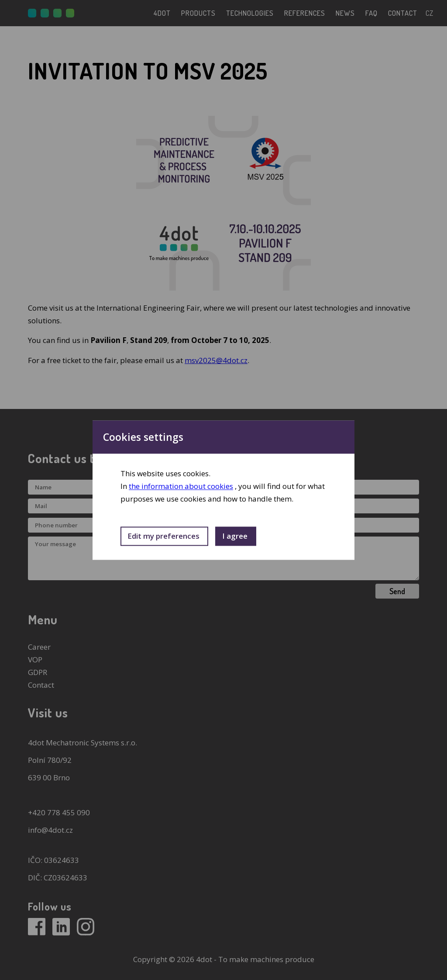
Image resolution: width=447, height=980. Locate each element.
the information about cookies (181, 487)
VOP (35, 660)
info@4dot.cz (50, 830)
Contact (41, 685)
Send (397, 591)
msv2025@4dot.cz (216, 360)
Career (39, 647)
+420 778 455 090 (59, 812)
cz (429, 13)
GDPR (38, 672)
